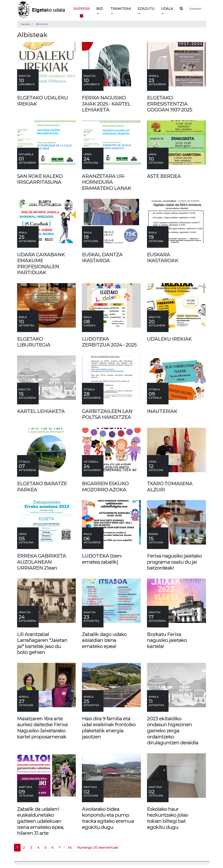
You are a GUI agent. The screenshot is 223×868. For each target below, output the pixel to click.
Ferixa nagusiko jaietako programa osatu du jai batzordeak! (174, 562)
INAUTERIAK (162, 411)
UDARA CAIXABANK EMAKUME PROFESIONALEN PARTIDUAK (41, 264)
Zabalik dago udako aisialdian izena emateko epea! (104, 640)
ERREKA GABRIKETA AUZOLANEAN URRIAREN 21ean (42, 562)
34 (70, 848)
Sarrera (82, 9)
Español (195, 9)
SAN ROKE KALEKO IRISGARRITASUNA (40, 179)
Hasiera (25, 24)
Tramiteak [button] (121, 9)
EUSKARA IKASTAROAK (163, 258)
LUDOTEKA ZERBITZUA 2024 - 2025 (109, 342)
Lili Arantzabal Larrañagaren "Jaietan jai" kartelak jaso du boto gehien (42, 643)
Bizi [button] (100, 9)
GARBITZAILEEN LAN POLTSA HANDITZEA (107, 414)
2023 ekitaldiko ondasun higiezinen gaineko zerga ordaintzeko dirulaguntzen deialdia (173, 731)
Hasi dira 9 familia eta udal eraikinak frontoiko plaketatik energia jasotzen (109, 728)
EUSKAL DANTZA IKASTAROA (102, 258)
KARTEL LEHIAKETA (41, 411)
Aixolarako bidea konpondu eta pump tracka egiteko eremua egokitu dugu (108, 818)
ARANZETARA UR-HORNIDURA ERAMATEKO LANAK (107, 182)
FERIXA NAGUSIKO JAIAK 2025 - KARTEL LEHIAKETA (106, 104)
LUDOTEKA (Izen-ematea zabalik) (102, 559)
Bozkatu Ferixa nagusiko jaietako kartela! (167, 640)
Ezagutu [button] (146, 9)
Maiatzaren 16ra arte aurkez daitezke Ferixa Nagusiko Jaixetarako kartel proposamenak (42, 728)
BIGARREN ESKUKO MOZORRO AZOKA (105, 487)
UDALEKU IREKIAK (169, 339)
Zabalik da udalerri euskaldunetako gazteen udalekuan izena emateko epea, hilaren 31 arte (41, 821)
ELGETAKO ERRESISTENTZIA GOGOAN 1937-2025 (170, 104)
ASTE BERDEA (164, 176)
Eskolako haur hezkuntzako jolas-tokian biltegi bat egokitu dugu (168, 818)
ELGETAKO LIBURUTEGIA (34, 342)
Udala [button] (167, 9)
